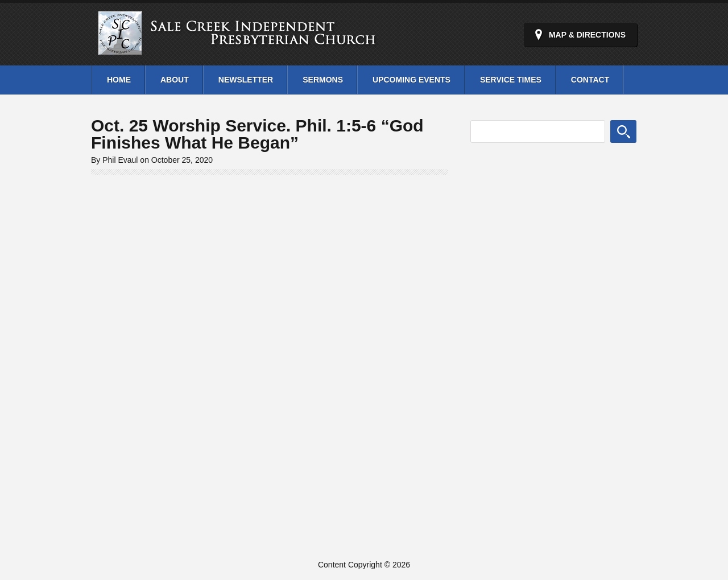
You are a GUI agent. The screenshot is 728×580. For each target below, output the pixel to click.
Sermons (323, 80)
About (175, 80)
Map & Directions (587, 35)
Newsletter (246, 80)
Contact (590, 80)
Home (119, 80)
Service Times (511, 80)
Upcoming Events (411, 80)
